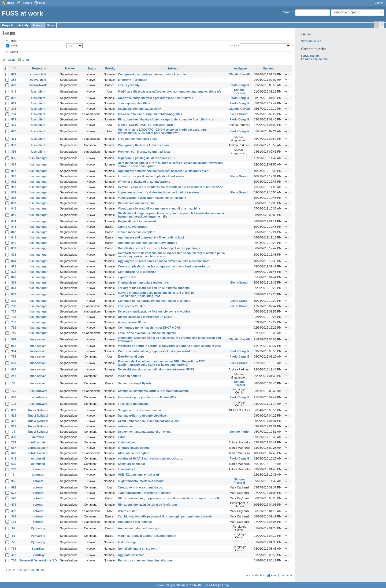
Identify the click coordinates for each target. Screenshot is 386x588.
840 (14, 243)
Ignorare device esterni (134, 448)
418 (14, 416)
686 (14, 369)
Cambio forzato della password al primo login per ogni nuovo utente (165, 516)
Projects (27, 3)
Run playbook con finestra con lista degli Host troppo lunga (159, 248)
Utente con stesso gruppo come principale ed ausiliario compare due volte (169, 498)
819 (14, 282)
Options (14, 52)
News (50, 25)
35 (14, 383)
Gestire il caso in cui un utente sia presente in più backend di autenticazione (170, 187)
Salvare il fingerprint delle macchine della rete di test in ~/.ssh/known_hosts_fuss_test (156, 294)
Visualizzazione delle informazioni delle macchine (152, 198)
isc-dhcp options (129, 376)
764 (14, 442)
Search (288, 12)
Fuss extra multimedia (133, 404)
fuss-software (38, 391)
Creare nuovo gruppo (133, 227)
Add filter (234, 45)
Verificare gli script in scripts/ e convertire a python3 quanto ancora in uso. (169, 346)
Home (11, 3)
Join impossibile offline (134, 103)
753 (14, 317)
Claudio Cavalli (239, 74)
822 (14, 272)
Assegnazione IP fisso (133, 322)
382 (14, 511)
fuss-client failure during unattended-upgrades (150, 114)
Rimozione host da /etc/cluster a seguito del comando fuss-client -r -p (166, 119)
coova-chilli (38, 74)
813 (14, 288)
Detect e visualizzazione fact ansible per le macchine (154, 311)
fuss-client (38, 91)
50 (37, 570)
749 (14, 333)
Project (37, 68)
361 (14, 426)
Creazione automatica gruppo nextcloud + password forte (157, 351)
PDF (290, 575)
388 (14, 80)
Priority (110, 68)
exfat (121, 437)
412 (14, 131)
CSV (282, 575)
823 (14, 266)
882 (14, 98)
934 (14, 164)
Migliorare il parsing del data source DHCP (147, 158)
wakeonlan (125, 426)
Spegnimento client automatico (139, 410)
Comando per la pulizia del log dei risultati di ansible (154, 301)
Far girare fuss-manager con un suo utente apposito (154, 288)
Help (42, 3)
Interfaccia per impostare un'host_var (144, 282)
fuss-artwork (38, 85)
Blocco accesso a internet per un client (145, 317)
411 (14, 139)
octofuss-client (38, 442)
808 (14, 109)
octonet (38, 481)
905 (14, 481)
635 (14, 464)
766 (14, 549)
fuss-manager (38, 158)
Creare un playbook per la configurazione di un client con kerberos (164, 266)
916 (14, 176)
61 (14, 536)
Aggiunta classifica (131, 555)
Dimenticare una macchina (136, 203)
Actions (287, 74)
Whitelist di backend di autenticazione (144, 182)
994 (14, 339)
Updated (269, 68)
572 (14, 493)
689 (14, 363)
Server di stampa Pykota (135, 383)
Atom (274, 575)
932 (14, 346)
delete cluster (127, 511)
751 (14, 328)
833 (14, 410)
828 (14, 255)
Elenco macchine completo (137, 232)
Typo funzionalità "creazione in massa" (145, 493)
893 (14, 74)
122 (14, 404)
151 (14, 522)
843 (14, 227)
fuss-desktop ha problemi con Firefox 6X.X (147, 397)
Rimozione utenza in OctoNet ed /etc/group (147, 505)
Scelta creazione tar (131, 464)
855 (14, 198)
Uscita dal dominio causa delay (139, 109)
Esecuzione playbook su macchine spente (147, 333)
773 (14, 311)
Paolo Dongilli (239, 85)
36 (14, 432)
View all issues (311, 41)
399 (14, 437)
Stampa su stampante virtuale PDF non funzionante (153, 391)
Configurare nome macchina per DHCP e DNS (149, 328)
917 (14, 171)
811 (14, 103)
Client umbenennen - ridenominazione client (148, 421)
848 (14, 208)
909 (14, 192)
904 (14, 351)
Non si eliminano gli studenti (138, 549)
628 (14, 453)
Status (14, 45)
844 (14, 221)
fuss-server (38, 339)
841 (14, 237)
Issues (38, 25)
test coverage (127, 542)
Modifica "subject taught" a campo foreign (147, 536)
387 (14, 145)
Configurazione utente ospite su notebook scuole (152, 74)
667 (14, 448)
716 (14, 560)
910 (14, 187)
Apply (12, 60)
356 (14, 152)
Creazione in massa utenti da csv (141, 487)
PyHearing (38, 528)
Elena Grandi (240, 114)
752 (14, 322)
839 (14, 248)
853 (14, 203)
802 (14, 301)
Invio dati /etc (127, 442)
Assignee (240, 68)
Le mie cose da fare (314, 59)
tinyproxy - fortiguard (133, 80)
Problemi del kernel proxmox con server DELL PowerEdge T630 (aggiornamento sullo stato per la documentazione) (162, 363)
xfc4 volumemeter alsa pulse (138, 139)
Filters (13, 41)
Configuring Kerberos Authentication (143, 145)
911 (14, 182)
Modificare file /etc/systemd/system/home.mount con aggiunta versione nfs (170, 91)
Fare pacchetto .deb (132, 306)
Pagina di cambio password (137, 221)
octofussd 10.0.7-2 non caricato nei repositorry (150, 458)
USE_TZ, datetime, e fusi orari (138, 475)
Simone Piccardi (239, 91)
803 (14, 294)
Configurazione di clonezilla (137, 272)
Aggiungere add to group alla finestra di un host (151, 237)
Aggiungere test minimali (135, 522)
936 (14, 158)
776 (14, 391)
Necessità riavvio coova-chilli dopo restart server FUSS (156, 369)
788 (14, 306)
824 (14, 261)
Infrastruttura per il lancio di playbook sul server (151, 176)
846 (14, 215)
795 (14, 357)
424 (14, 125)
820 (14, 277)
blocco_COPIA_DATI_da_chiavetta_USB (146, 125)
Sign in (379, 3)
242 (14, 376)
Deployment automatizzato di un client (144, 432)
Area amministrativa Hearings (138, 528)
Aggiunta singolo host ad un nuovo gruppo (148, 243)
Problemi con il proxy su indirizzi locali (145, 152)
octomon (38, 469)
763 (14, 469)
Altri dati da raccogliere (134, 453)
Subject (172, 68)
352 (14, 516)
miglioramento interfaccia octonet (141, 481)
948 (14, 91)
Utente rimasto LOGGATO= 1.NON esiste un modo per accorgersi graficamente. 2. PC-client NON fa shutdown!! (163, 131)
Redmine (180, 585)
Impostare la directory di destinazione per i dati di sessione (159, 192)
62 (14, 528)
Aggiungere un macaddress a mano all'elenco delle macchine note (164, 261)
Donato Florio (239, 432)
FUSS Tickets (310, 56)
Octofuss (38, 437)
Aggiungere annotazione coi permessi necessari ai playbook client (164, 171)
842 (14, 232)
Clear (26, 60)
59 (14, 542)
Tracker (70, 68)
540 (14, 498)
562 (14, 397)
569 (14, 119)
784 (14, 114)
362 (14, 421)
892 (14, 487)
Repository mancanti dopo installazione (145, 560)
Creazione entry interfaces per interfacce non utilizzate (155, 98)
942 (14, 458)
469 (14, 85)
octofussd (38, 458)
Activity (23, 25)
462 (14, 555)
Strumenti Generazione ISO (38, 560)
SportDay (38, 549)
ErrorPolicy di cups (131, 357)
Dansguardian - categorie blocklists (142, 416)
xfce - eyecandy (129, 85)
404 (14, 505)
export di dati (127, 277)
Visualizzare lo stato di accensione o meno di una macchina (159, 208)
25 (32, 570)
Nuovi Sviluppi (38, 410)
